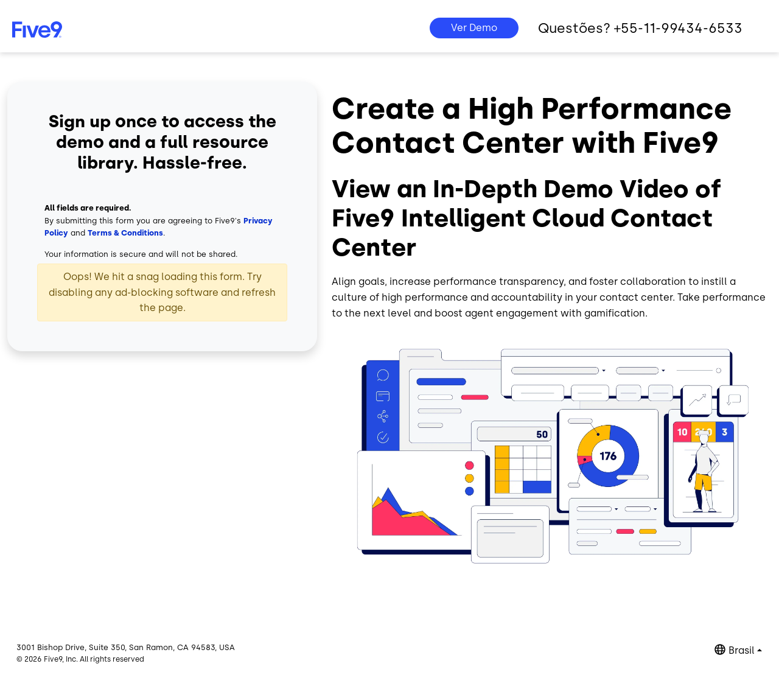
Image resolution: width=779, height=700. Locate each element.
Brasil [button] (742, 650)
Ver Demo (474, 28)
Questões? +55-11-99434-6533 (640, 28)
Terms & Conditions (125, 233)
